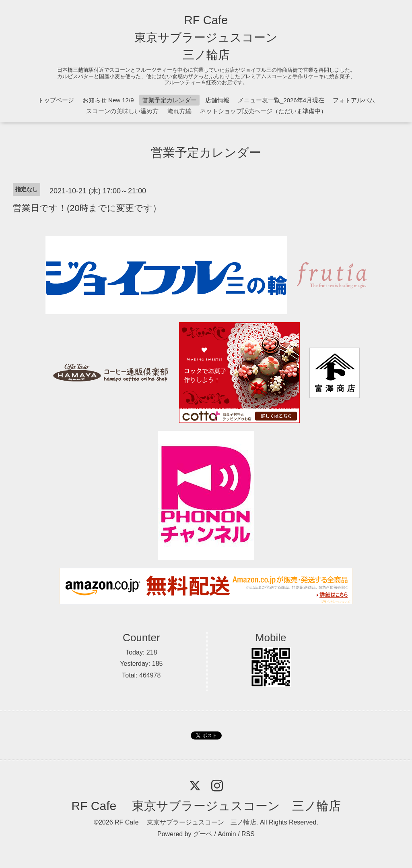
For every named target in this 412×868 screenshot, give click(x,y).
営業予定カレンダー (170, 100)
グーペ (203, 834)
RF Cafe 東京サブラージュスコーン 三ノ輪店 (206, 37)
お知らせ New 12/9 (108, 100)
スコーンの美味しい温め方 (122, 111)
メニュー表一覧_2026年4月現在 (281, 100)
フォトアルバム (354, 100)
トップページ (56, 100)
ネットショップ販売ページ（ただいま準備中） (263, 111)
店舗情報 (217, 100)
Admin (227, 834)
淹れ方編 (179, 111)
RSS (248, 834)
